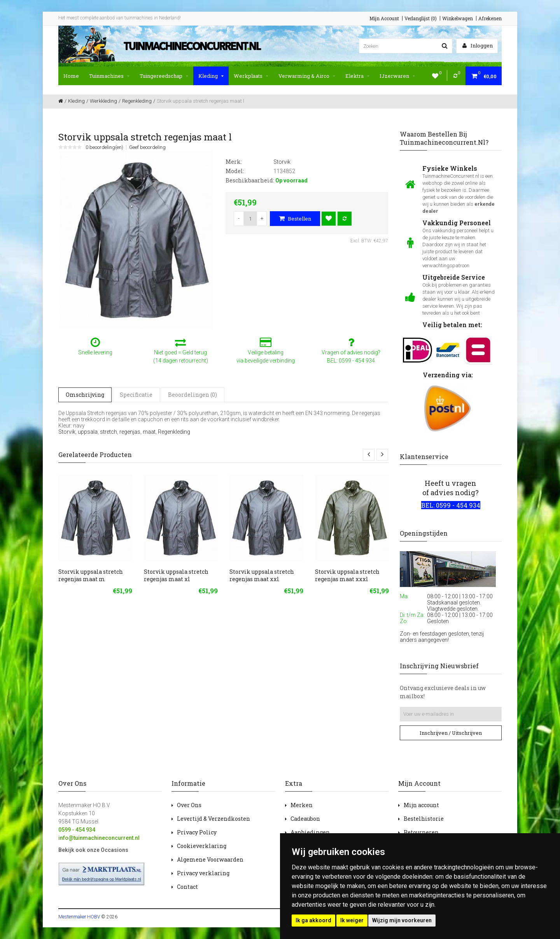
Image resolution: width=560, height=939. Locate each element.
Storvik (67, 432)
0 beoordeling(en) (104, 147)
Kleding (211, 76)
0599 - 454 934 (77, 830)
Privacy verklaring (203, 873)
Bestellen (295, 219)
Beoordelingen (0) (192, 395)
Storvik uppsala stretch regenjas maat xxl (262, 575)
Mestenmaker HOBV (79, 917)
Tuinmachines (109, 76)
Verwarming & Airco (307, 76)
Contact (187, 887)
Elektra (357, 76)
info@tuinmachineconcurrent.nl (99, 838)
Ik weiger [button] (352, 920)
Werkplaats (251, 76)
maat (149, 432)
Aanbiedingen (310, 832)
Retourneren (421, 832)
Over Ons (189, 805)
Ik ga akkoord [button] (313, 920)
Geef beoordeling (147, 147)
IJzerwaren (397, 76)
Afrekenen (490, 18)
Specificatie (136, 395)
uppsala (88, 432)
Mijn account (421, 805)
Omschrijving (85, 395)
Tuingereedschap (164, 76)
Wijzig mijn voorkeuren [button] (402, 920)
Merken (302, 805)
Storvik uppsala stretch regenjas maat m (91, 575)
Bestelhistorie (424, 819)
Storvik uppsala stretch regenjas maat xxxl (347, 575)
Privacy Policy (197, 832)
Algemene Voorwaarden (210, 859)
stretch (108, 432)
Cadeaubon (305, 819)
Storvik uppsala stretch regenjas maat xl (176, 575)
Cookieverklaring (202, 846)
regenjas (130, 432)
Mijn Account (384, 18)
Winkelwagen (458, 18)
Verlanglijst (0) (421, 18)
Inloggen (478, 46)
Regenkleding (174, 432)
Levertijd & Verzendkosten (213, 819)
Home (71, 76)
